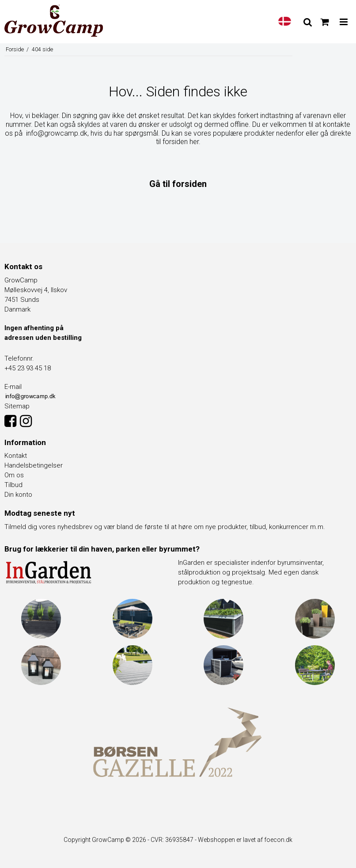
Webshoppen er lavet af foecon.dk (245, 840)
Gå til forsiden (178, 184)
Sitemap (17, 406)
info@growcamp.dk (57, 133)
